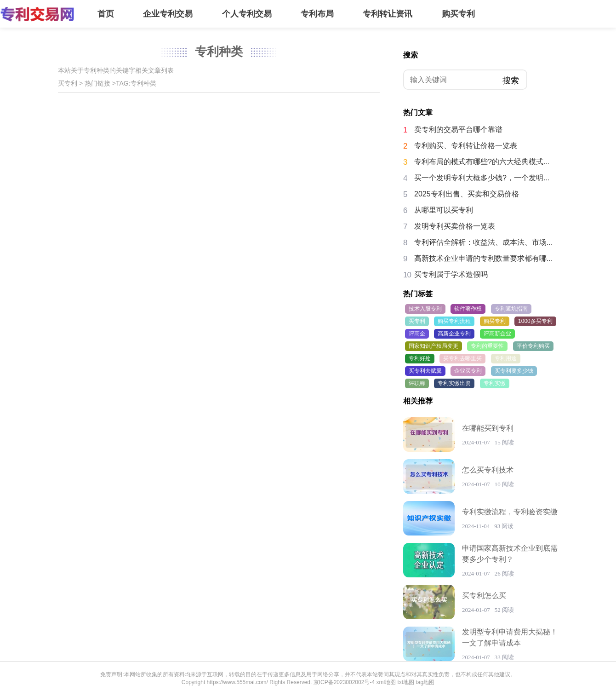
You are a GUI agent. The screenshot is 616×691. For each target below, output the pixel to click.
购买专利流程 (454, 321)
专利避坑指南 (511, 309)
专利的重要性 (487, 346)
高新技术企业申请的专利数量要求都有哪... (483, 258)
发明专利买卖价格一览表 (455, 226)
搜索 (511, 81)
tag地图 (425, 682)
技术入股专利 (425, 309)
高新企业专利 (454, 334)
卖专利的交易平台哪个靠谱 (458, 130)
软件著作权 (468, 309)
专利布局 (317, 14)
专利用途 (506, 358)
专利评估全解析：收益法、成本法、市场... (483, 242)
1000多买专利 (535, 321)
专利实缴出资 (454, 383)
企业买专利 (468, 371)
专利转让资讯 (388, 14)
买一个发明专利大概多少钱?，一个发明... (482, 178)
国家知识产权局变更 (433, 346)
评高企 (417, 334)
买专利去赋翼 (425, 371)
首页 (106, 14)
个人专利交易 (247, 14)
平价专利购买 (533, 346)
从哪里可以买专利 (444, 210)
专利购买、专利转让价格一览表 (466, 146)
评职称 (417, 383)
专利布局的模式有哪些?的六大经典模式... (482, 162)
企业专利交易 (168, 14)
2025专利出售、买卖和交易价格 (467, 194)
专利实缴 (495, 383)
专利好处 (420, 358)
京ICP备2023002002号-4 (344, 682)
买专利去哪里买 (462, 358)
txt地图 (406, 682)
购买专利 (458, 14)
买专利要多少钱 (514, 371)
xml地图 (386, 682)
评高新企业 (497, 334)
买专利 (68, 83)
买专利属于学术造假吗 (451, 274)
